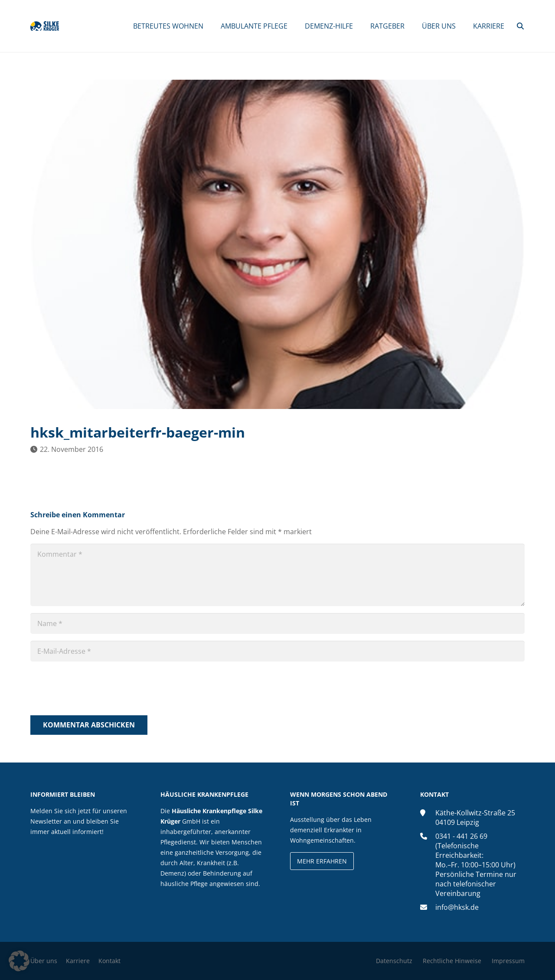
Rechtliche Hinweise (452, 961)
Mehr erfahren (322, 861)
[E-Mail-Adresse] (277, 651)
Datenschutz (394, 961)
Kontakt (109, 961)
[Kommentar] (277, 575)
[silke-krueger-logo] (51, 26)
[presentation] (96, 690)
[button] (521, 26)
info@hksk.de (457, 907)
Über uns (44, 961)
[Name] (277, 623)
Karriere (78, 961)
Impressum (508, 961)
